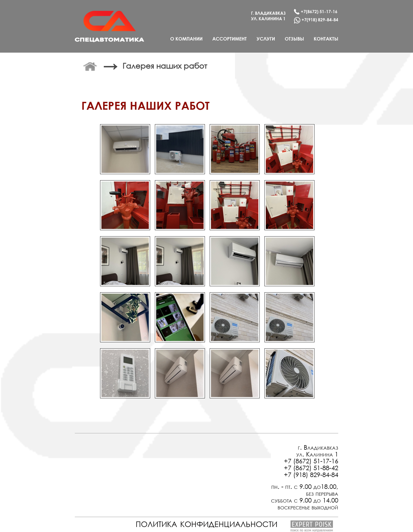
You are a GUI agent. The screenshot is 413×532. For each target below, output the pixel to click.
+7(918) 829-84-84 (316, 20)
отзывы (294, 39)
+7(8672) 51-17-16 (316, 12)
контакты (326, 39)
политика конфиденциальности (206, 523)
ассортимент (230, 39)
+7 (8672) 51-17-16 (311, 461)
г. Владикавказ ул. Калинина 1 (317, 450)
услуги (266, 39)
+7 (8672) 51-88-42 (311, 468)
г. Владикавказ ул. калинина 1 (268, 16)
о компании (186, 39)
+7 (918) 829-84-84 (311, 474)
